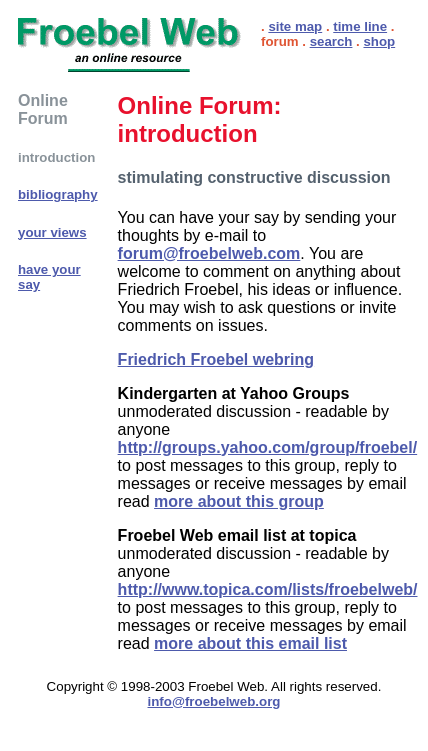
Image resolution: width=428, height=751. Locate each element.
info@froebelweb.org (214, 701)
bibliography (58, 194)
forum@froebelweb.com (209, 253)
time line (360, 26)
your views (52, 232)
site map (295, 26)
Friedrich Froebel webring (216, 359)
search (331, 41)
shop (379, 41)
